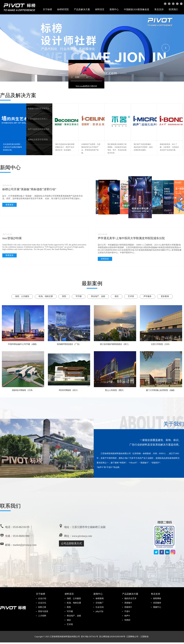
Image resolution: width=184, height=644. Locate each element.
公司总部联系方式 (71, 543)
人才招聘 (42, 616)
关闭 (99, 58)
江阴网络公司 (132, 637)
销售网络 (157, 598)
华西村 (127, 620)
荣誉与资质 (43, 611)
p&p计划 (99, 611)
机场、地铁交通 (46, 296)
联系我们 (173, 9)
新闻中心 (114, 9)
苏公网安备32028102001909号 (112, 637)
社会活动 (100, 607)
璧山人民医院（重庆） (115, 390)
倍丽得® (128, 607)
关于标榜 (47, 9)
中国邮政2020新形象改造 (137, 9)
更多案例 (165, 296)
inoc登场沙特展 (12, 238)
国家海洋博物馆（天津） (23, 390)
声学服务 (147, 296)
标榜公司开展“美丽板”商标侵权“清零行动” (29, 189)
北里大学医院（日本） (161, 344)
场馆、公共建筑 (22, 296)
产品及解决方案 (82, 9)
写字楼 (79, 296)
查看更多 (9, 205)
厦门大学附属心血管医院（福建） (161, 390)
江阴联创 (144, 637)
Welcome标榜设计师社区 (83, 83)
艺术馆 (131, 296)
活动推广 (100, 603)
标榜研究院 (63, 9)
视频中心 (157, 607)
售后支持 (159, 9)
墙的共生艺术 (130, 598)
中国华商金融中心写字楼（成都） (23, 344)
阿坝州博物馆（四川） (69, 390)
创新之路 (42, 607)
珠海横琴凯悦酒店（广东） (69, 344)
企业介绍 (42, 598)
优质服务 (157, 603)
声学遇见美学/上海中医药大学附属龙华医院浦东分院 (131, 238)
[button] (181, 197)
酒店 (117, 296)
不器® (127, 611)
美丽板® (128, 603)
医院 (64, 296)
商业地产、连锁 (98, 296)
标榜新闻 (100, 598)
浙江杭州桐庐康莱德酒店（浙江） (115, 344)
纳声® (127, 616)
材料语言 (100, 9)
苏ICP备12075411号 (89, 637)
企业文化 (42, 603)
